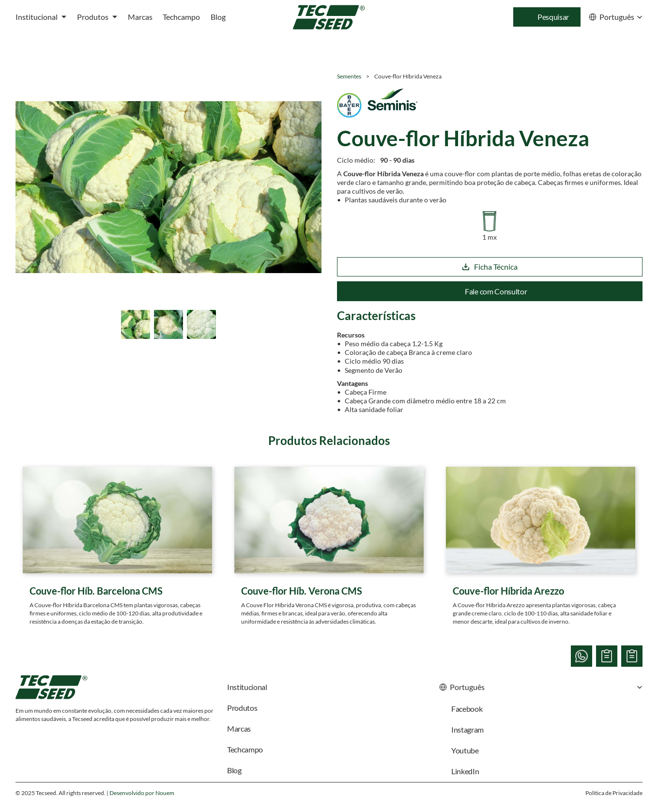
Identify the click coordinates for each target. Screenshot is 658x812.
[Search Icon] (547, 17)
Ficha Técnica (490, 267)
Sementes (349, 76)
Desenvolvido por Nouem (142, 793)
